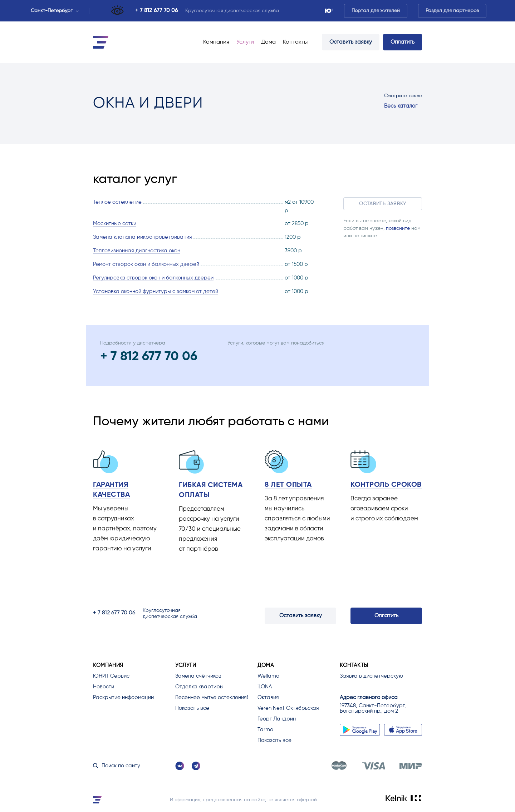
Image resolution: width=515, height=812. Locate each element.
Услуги (245, 42)
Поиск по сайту (117, 766)
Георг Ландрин (277, 719)
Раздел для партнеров (452, 11)
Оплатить (403, 42)
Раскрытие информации (123, 697)
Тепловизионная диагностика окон (137, 251)
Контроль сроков (386, 485)
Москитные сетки (115, 224)
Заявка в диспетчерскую (371, 676)
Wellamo (268, 676)
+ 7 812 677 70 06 (157, 11)
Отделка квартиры (199, 687)
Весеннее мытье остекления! (212, 697)
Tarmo (265, 730)
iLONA (265, 687)
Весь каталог (401, 106)
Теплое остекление (117, 202)
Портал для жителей (376, 11)
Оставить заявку (351, 42)
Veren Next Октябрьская (288, 708)
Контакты (295, 42)
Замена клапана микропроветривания (143, 237)
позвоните (398, 228)
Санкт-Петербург (55, 11)
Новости (104, 687)
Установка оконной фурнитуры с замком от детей (156, 291)
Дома (268, 42)
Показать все (192, 708)
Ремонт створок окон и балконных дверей (146, 264)
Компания (216, 42)
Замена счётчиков (198, 676)
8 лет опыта (288, 485)
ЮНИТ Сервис (111, 676)
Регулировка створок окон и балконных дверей (153, 278)
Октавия (268, 697)
